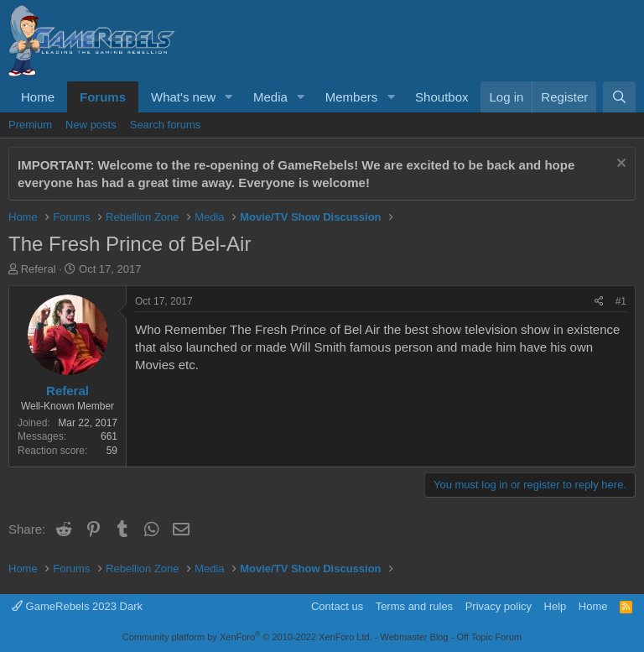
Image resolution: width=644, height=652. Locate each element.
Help (556, 606)
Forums (103, 97)
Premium (30, 125)
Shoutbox (441, 97)
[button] (229, 97)
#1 (621, 301)
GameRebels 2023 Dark (77, 606)
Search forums (166, 125)
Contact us (337, 606)
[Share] (599, 302)
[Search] (619, 97)
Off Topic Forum (489, 637)
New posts (91, 125)
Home (38, 97)
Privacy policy (499, 606)
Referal (39, 269)
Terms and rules (414, 606)
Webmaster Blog (414, 637)
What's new (183, 97)
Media (270, 97)
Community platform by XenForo (247, 637)
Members (352, 97)
